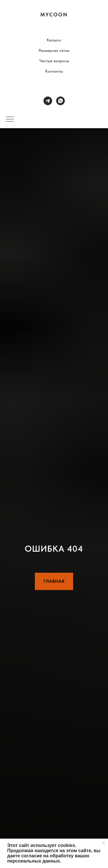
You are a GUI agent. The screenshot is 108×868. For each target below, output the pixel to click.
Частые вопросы (54, 61)
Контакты (54, 71)
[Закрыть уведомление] (104, 843)
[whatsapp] (60, 101)
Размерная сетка (54, 50)
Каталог (54, 40)
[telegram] (48, 101)
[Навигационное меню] (10, 120)
